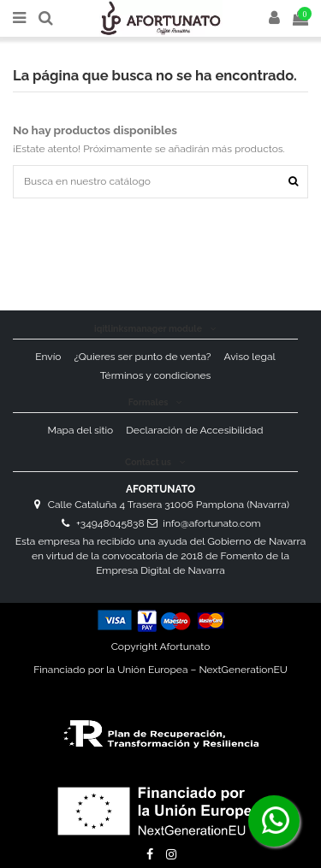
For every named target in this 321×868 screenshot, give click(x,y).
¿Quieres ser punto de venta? (143, 357)
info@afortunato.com (211, 523)
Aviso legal (249, 357)
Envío (48, 357)
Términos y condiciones (156, 375)
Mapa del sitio (81, 430)
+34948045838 (110, 523)
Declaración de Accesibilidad (194, 430)
